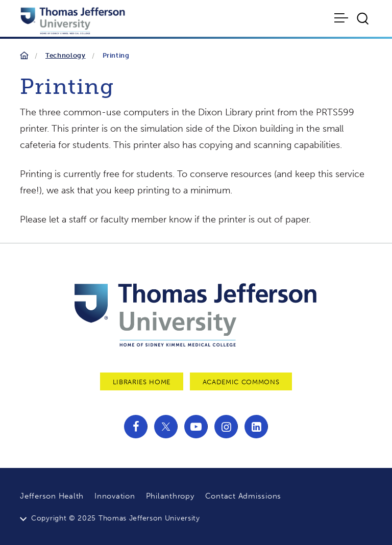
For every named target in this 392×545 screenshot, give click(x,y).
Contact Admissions (243, 496)
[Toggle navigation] (342, 18)
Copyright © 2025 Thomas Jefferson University (116, 518)
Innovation (115, 496)
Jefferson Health (52, 496)
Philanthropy (170, 496)
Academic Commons (241, 382)
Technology (66, 55)
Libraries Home (142, 382)
